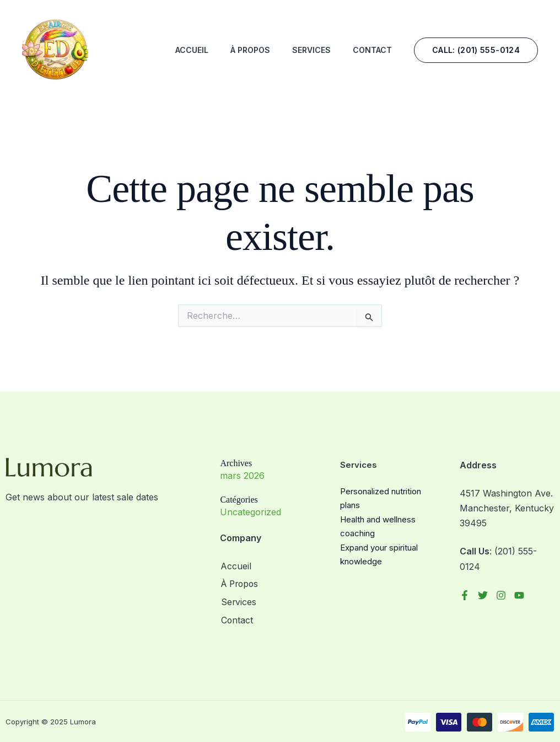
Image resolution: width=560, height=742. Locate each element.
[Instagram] (501, 595)
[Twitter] (483, 595)
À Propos (250, 50)
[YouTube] (519, 595)
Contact (372, 50)
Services (311, 50)
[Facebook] (465, 595)
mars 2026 (242, 476)
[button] (476, 50)
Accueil (192, 50)
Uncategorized (251, 512)
